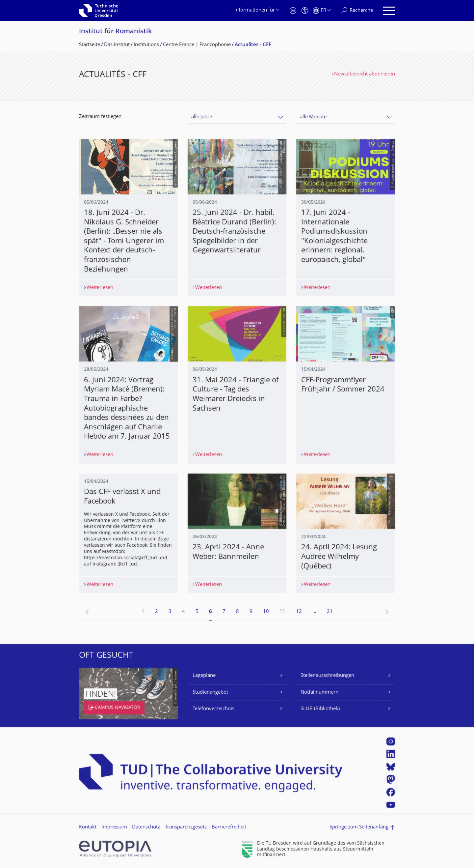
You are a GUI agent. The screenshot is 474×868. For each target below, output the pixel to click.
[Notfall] (293, 11)
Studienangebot (210, 693)
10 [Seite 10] (266, 612)
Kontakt (88, 827)
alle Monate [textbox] (313, 117)
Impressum (114, 827)
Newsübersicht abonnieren (365, 74)
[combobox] (237, 117)
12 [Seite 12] (299, 612)
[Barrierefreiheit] (305, 11)
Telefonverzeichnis (213, 709)
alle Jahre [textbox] (202, 117)
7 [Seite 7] (224, 612)
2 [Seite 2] (157, 612)
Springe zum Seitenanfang (359, 827)
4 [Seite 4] (184, 612)
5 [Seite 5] (197, 612)
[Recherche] (357, 11)
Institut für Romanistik (115, 32)
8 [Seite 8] (237, 612)
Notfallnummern (319, 693)
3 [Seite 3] (170, 612)
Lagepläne (204, 676)
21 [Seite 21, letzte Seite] (330, 612)
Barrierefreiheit (229, 827)
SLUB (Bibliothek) (320, 709)
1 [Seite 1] (143, 612)
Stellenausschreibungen (327, 676)
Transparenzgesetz (186, 827)
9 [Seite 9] (251, 612)
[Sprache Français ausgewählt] (322, 11)
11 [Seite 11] (282, 612)
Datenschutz (146, 827)
